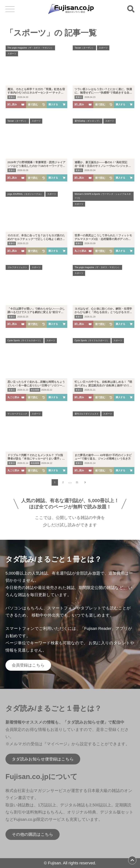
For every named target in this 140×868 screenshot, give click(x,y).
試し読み (16, 104)
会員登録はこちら (28, 665)
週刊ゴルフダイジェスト (87, 414)
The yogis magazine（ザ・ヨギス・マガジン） (30, 48)
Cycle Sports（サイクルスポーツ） (25, 340)
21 (77, 482)
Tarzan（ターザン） (84, 48)
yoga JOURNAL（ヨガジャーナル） (25, 194)
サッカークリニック (17, 414)
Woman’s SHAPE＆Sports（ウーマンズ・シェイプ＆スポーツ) (103, 196)
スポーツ (12, 54)
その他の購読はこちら (33, 834)
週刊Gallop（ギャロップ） (88, 121)
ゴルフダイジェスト (17, 267)
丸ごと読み (83, 251)
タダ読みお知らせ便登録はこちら (43, 759)
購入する (57, 104)
